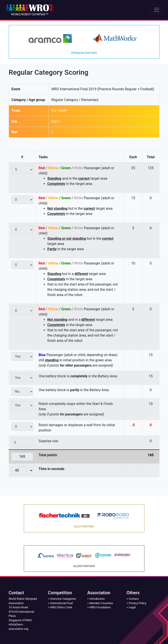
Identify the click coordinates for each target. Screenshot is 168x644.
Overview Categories (63, 599)
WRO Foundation (100, 607)
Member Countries (101, 603)
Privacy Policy (138, 603)
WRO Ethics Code (61, 607)
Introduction (97, 599)
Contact (134, 599)
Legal (132, 607)
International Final (62, 603)
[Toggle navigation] (157, 10)
